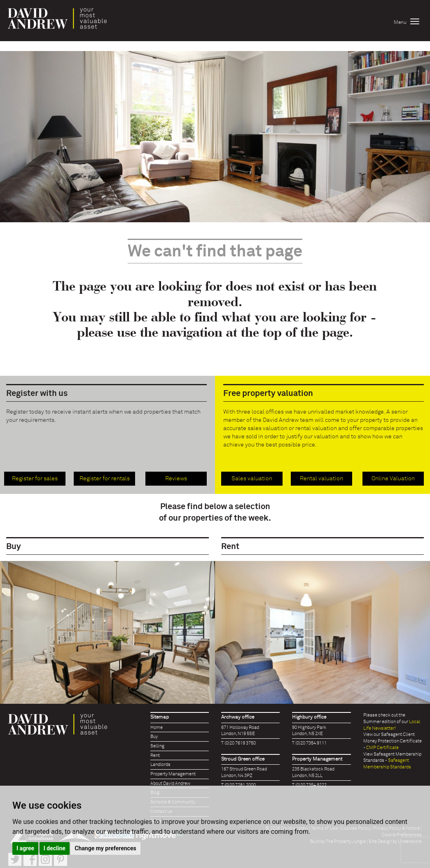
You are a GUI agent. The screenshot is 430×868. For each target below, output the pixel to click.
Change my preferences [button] (105, 848)
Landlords (160, 764)
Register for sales (35, 479)
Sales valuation (252, 479)
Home (157, 727)
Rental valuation (321, 479)
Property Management (173, 774)
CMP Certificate (382, 748)
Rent (155, 755)
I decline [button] (55, 848)
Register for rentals (105, 479)
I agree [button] (25, 848)
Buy (154, 737)
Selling (157, 746)
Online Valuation (393, 479)
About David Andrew (170, 783)
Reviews (176, 479)
